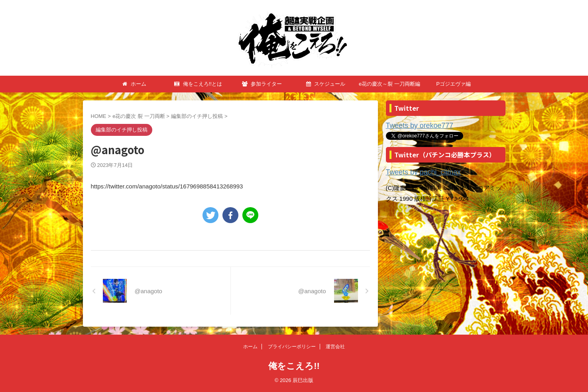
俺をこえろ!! (294, 366)
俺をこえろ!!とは (198, 84)
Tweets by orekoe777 (414, 125)
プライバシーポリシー (292, 347)
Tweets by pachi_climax (417, 171)
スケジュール (326, 84)
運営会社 (335, 347)
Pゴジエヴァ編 (453, 84)
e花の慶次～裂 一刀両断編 (389, 84)
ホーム (134, 84)
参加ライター (262, 84)
